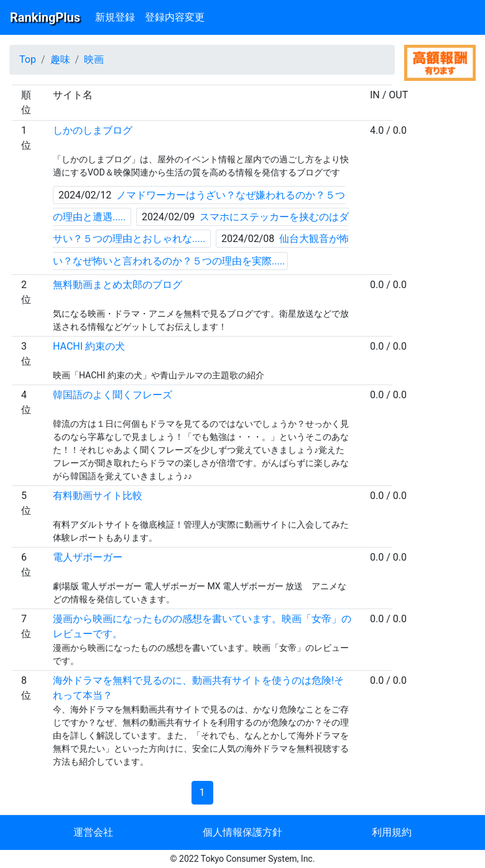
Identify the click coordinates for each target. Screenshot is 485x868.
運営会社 (93, 832)
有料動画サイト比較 (98, 496)
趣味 (60, 59)
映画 (94, 59)
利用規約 (392, 832)
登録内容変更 (175, 17)
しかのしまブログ (93, 130)
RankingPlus (45, 17)
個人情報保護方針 (242, 832)
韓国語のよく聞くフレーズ (113, 395)
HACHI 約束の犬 (89, 346)
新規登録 (115, 17)
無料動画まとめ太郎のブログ (118, 285)
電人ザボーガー (88, 557)
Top (28, 59)
